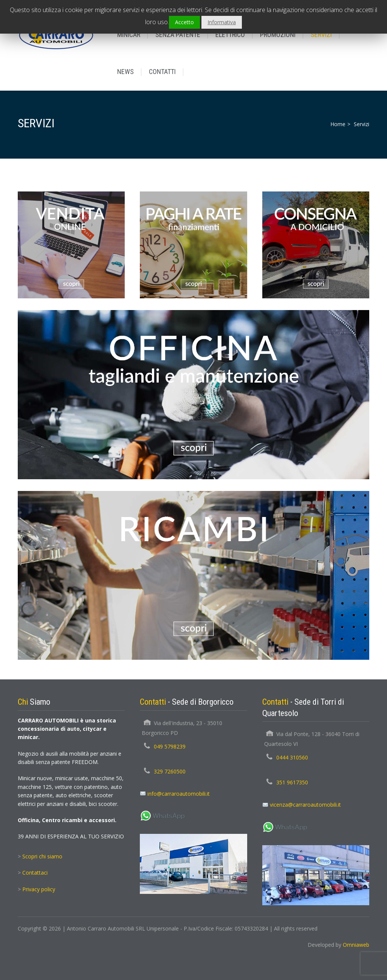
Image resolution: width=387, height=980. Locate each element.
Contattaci (35, 873)
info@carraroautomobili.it (179, 794)
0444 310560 (292, 757)
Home (338, 124)
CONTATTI (162, 72)
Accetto (184, 22)
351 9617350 (292, 782)
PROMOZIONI (278, 35)
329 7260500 (170, 771)
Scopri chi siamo (42, 856)
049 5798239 (170, 746)
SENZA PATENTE (178, 35)
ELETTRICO (230, 35)
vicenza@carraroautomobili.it (305, 805)
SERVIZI (321, 35)
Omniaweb (356, 945)
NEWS (125, 72)
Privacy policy (39, 889)
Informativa (222, 22)
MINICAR (129, 35)
